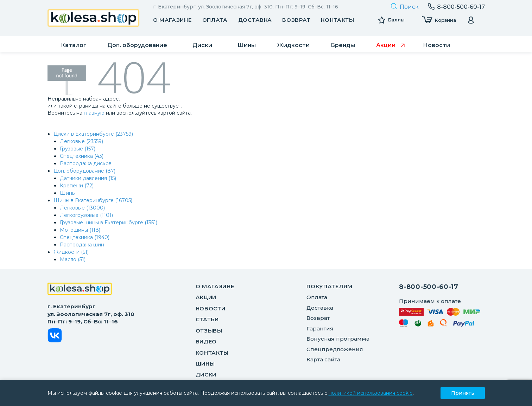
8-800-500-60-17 (429, 287)
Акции (206, 297)
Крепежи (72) (77, 186)
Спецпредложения (335, 349)
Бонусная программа (338, 339)
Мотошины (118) (80, 230)
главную (94, 113)
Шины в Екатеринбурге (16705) (93, 200)
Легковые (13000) (82, 208)
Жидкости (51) (71, 252)
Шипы (68, 193)
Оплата (215, 20)
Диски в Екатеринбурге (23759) (93, 134)
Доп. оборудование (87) (84, 171)
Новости (211, 308)
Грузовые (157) (78, 149)
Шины (205, 364)
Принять (463, 393)
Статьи (207, 319)
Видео (206, 341)
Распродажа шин (82, 245)
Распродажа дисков (86, 163)
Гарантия (320, 328)
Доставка (255, 20)
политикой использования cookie (371, 393)
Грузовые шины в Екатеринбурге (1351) (109, 223)
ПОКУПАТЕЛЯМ (330, 286)
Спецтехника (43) (82, 156)
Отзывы (209, 331)
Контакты (338, 20)
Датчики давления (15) (88, 178)
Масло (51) (73, 259)
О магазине (172, 20)
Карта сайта (323, 359)
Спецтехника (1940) (85, 237)
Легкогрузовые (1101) (86, 215)
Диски (206, 375)
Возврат (296, 20)
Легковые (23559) (81, 141)
